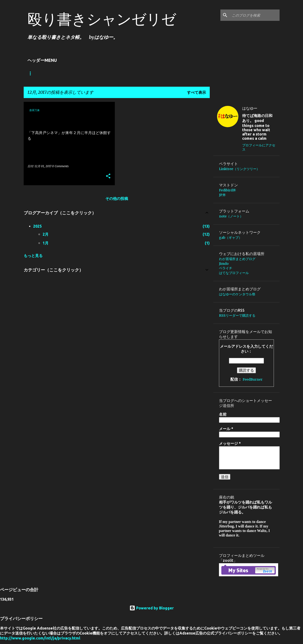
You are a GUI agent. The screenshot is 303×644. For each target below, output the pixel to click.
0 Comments (60, 166)
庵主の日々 (193, 73)
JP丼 (222, 195)
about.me (163, 73)
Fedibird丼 (227, 190)
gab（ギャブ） (230, 238)
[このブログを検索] (255, 15)
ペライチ (226, 268)
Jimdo (136, 73)
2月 (46, 234)
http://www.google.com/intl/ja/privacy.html (40, 638)
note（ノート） (231, 216)
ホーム (33, 73)
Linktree (58, 73)
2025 (37, 226)
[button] (108, 176)
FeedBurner (253, 379)
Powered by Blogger (152, 608)
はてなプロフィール (234, 273)
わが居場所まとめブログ (99, 73)
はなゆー (250, 108)
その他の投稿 (117, 198)
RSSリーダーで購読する (237, 315)
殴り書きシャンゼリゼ (102, 19)
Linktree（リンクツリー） (239, 169)
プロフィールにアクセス (259, 147)
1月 (46, 243)
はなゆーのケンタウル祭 (237, 294)
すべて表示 (196, 92)
